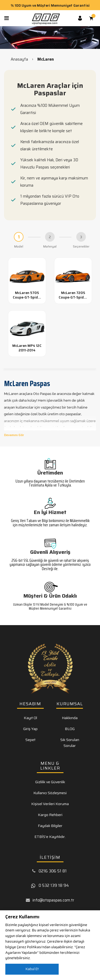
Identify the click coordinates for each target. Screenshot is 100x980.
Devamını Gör (14, 435)
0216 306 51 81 (53, 871)
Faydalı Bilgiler (50, 826)
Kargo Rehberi (50, 815)
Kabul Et (32, 969)
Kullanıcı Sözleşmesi (50, 793)
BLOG (70, 729)
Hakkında (70, 718)
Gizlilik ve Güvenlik (50, 782)
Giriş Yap (30, 729)
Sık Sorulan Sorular (70, 743)
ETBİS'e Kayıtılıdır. (50, 837)
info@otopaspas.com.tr (53, 900)
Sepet (30, 740)
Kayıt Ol (30, 718)
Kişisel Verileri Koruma (50, 804)
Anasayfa (19, 59)
